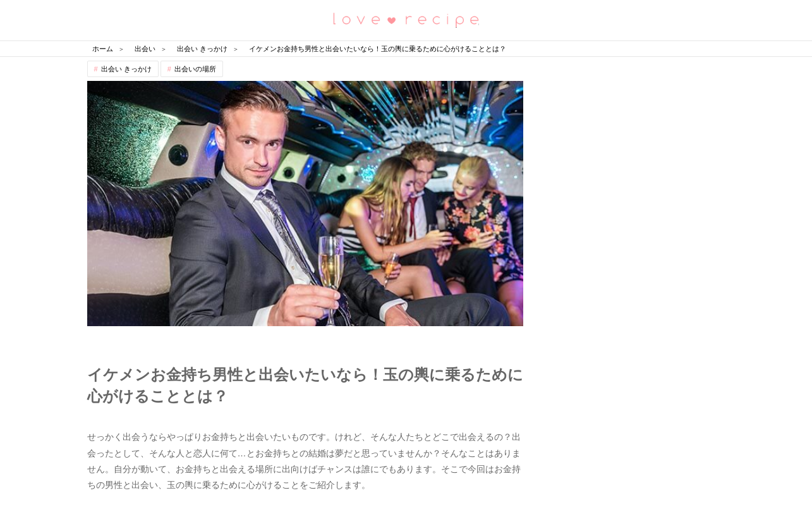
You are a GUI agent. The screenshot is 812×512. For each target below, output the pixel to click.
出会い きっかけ (126, 69)
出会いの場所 (195, 69)
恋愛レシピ (406, 19)
